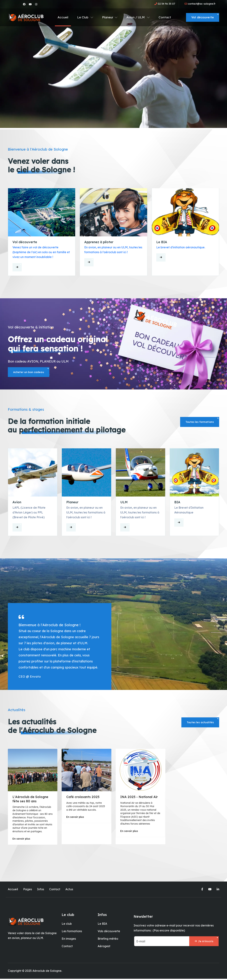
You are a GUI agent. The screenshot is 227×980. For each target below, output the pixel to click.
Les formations (72, 932)
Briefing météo (108, 940)
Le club (67, 925)
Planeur (110, 17)
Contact (165, 17)
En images (69, 940)
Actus (69, 891)
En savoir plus (21, 840)
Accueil (63, 17)
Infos (41, 891)
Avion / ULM (138, 17)
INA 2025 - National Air (139, 798)
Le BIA (102, 925)
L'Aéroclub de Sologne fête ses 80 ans (30, 800)
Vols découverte (109, 932)
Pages (28, 891)
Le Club (85, 17)
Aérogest (104, 948)
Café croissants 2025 (83, 798)
